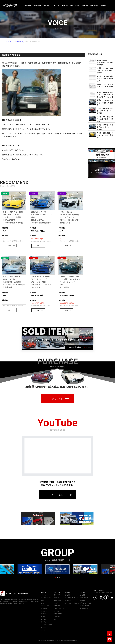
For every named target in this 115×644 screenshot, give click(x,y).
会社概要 (83, 595)
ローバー (44, 627)
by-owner (57, 611)
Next (85, 569)
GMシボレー (45, 614)
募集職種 (83, 600)
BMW (43, 603)
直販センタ (68, 600)
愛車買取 (56, 598)
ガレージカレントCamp (72, 603)
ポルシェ (44, 595)
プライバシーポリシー (86, 603)
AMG (43, 600)
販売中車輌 (57, 595)
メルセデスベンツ (46, 598)
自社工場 (68, 595)
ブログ (56, 603)
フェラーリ (44, 611)
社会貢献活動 (84, 608)
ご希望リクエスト (59, 608)
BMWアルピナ (45, 606)
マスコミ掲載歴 (85, 606)
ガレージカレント (11, 41)
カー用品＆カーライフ (71, 598)
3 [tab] (57, 577)
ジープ (43, 616)
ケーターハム (45, 608)
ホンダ (43, 630)
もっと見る (57, 495)
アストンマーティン (47, 625)
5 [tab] (61, 577)
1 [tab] (54, 577)
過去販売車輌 (57, 600)
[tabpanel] (57, 569)
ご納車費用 (57, 616)
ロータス (44, 619)
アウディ (44, 622)
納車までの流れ (58, 614)
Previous (30, 569)
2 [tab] (56, 577)
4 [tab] (59, 577)
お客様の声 (20, 41)
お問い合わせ (84, 598)
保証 (55, 619)
